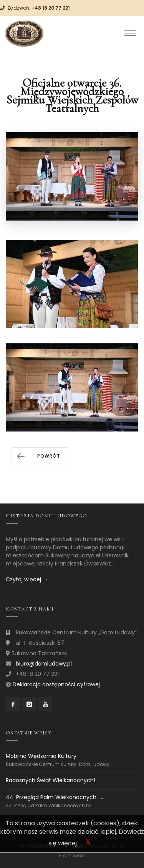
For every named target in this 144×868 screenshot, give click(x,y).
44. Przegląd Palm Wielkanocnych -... (55, 797)
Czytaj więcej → (27, 579)
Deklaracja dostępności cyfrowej (56, 684)
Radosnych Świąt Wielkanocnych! (50, 780)
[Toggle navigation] (130, 33)
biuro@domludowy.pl (44, 664)
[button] (40, 456)
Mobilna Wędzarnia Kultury (41, 756)
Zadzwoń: (39, 8)
